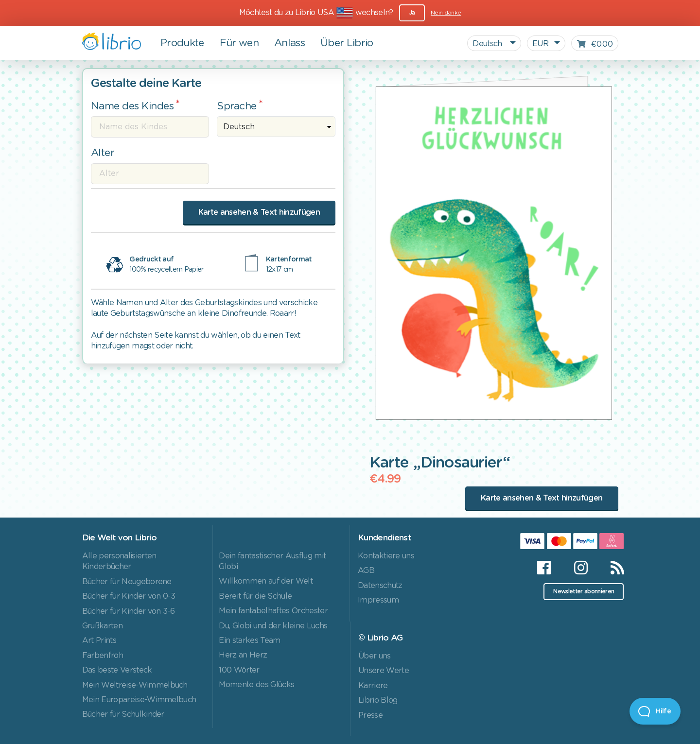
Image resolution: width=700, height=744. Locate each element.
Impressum (378, 600)
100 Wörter (239, 670)
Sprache (237, 106)
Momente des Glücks (256, 685)
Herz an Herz (243, 655)
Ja (412, 13)
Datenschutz (380, 586)
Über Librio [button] (347, 43)
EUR (540, 44)
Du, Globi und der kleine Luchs (273, 626)
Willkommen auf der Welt (266, 581)
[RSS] (611, 568)
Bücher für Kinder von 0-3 (129, 596)
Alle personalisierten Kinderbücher (119, 561)
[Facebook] (544, 568)
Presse (370, 715)
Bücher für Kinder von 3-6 (129, 611)
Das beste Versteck (117, 670)
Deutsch (488, 44)
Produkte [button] (182, 43)
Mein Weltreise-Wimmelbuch (135, 685)
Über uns (375, 656)
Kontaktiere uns (386, 556)
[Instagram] (581, 568)
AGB (366, 571)
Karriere (373, 686)
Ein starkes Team (249, 640)
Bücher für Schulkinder (123, 714)
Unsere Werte (384, 671)
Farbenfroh (103, 656)
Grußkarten (102, 626)
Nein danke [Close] (446, 13)
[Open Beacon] (655, 711)
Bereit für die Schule (255, 596)
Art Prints (99, 640)
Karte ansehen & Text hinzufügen (259, 212)
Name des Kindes (132, 106)
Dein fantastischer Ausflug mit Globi (272, 561)
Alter (103, 153)
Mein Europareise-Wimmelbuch (139, 700)
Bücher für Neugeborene (127, 582)
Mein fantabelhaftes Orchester (273, 611)
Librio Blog (378, 700)
